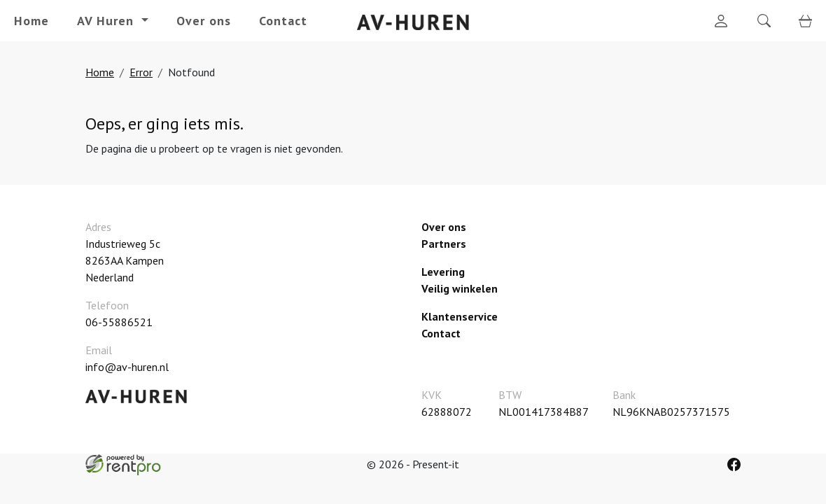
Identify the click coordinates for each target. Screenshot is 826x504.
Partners (444, 244)
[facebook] (734, 464)
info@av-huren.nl (127, 367)
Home (31, 21)
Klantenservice (460, 316)
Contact (283, 21)
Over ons (204, 21)
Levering (443, 272)
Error (141, 72)
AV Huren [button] (107, 21)
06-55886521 (119, 322)
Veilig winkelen (460, 288)
